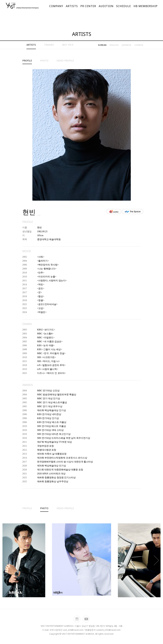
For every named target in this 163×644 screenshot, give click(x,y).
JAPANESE (127, 45)
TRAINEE (49, 45)
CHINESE (139, 45)
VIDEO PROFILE (65, 61)
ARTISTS (31, 45)
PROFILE (27, 61)
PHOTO (44, 61)
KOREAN (102, 45)
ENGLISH (114, 45)
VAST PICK (68, 45)
